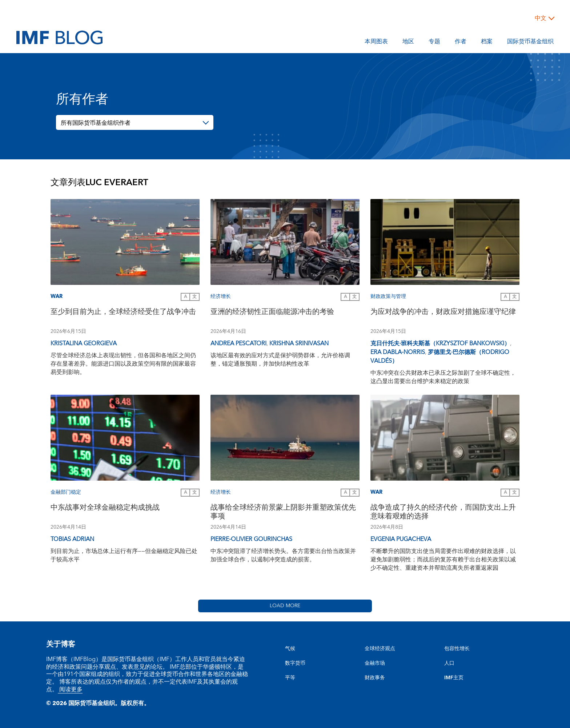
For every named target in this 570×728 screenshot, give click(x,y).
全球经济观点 (380, 649)
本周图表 (376, 43)
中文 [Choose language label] (541, 18)
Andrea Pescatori (238, 343)
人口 (449, 663)
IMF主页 (454, 678)
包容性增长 (457, 649)
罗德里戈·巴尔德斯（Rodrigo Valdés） (440, 357)
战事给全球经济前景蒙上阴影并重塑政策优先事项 (283, 513)
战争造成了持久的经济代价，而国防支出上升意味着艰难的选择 (443, 513)
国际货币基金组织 (530, 43)
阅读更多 (70, 689)
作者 (461, 43)
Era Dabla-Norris (398, 352)
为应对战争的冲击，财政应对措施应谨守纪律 (443, 313)
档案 (487, 43)
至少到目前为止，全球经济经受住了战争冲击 (123, 313)
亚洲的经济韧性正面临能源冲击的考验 (272, 313)
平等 (290, 678)
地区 (408, 43)
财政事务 (375, 678)
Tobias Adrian (72, 539)
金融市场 (375, 663)
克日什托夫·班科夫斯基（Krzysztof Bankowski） (440, 343)
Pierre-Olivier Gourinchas (251, 539)
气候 (290, 649)
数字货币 (295, 663)
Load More (285, 606)
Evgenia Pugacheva (401, 539)
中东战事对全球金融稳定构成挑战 (105, 508)
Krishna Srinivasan (299, 343)
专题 (434, 43)
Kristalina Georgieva (84, 343)
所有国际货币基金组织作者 (96, 123)
